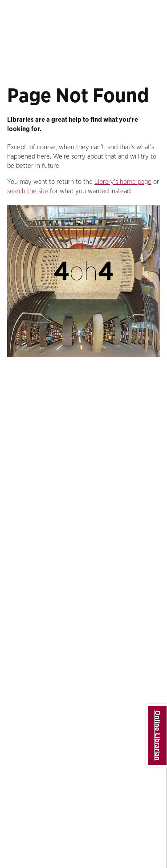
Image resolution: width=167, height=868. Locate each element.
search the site (28, 191)
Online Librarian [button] (157, 735)
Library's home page (123, 182)
